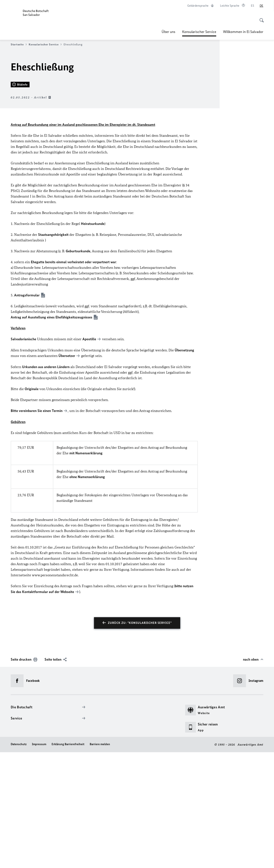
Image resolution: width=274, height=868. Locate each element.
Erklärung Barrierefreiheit (68, 860)
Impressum (39, 860)
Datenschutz (19, 860)
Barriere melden (100, 860)
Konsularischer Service (199, 32)
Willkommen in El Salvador (243, 32)
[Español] (252, 6)
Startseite (19, 45)
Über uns (168, 32)
